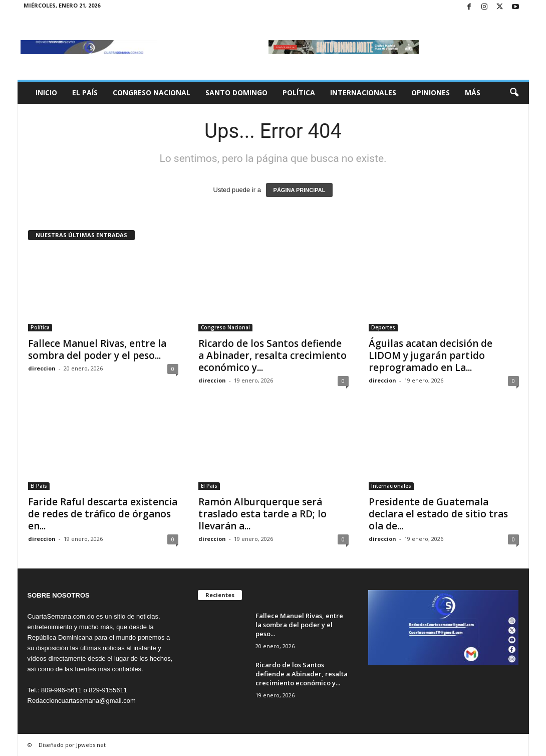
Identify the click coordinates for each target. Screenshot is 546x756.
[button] (514, 93)
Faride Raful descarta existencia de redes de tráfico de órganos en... (103, 514)
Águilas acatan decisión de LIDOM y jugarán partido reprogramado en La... (431, 355)
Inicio (46, 92)
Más (473, 92)
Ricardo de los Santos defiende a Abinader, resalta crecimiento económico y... (272, 355)
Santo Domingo (236, 92)
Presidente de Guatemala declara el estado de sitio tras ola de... (438, 514)
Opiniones (431, 92)
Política (299, 92)
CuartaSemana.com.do (61, 616)
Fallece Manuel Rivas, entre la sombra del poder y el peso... (97, 349)
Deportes (383, 327)
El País (85, 92)
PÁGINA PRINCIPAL (300, 190)
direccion (42, 368)
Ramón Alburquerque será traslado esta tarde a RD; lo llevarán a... (262, 514)
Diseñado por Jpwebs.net (72, 745)
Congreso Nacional (152, 92)
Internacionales (363, 92)
